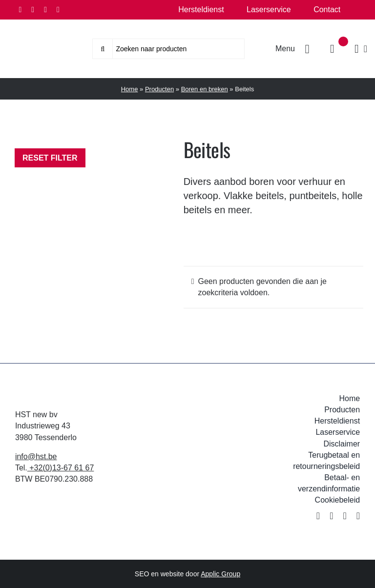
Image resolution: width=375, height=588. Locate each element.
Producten (159, 89)
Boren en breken (205, 89)
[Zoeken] (103, 49)
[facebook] (20, 10)
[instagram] (45, 10)
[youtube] (58, 10)
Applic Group (220, 574)
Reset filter (50, 158)
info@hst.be (36, 456)
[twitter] (33, 10)
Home (130, 89)
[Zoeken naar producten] (168, 49)
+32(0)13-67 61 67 (61, 468)
